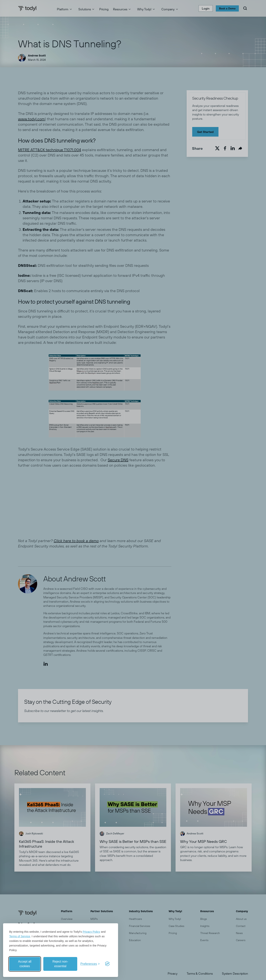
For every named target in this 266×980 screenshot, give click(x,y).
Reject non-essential (60, 964)
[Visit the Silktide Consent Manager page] (107, 964)
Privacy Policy (91, 932)
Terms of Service (20, 936)
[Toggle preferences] (90, 964)
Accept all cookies (25, 964)
